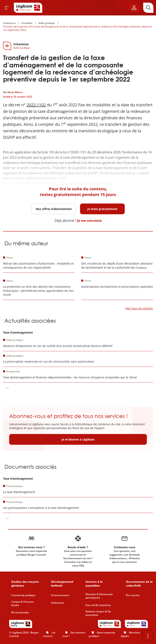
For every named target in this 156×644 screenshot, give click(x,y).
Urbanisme (9, 23)
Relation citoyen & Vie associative (98, 613)
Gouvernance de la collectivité (139, 584)
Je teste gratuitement (102, 209)
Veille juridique (47, 23)
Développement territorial (62, 584)
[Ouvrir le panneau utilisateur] (134, 8)
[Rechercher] (148, 8)
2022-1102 (36, 105)
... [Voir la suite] (7, 387)
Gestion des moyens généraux (25, 584)
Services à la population (94, 584)
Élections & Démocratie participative (99, 596)
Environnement (60, 595)
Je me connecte (89, 221)
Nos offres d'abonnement (54, 209)
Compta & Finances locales (22, 604)
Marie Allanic (15, 92)
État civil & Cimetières (98, 605)
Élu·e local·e (133, 595)
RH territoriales (20, 613)
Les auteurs (49, 634)
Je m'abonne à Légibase (78, 439)
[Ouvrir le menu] (7, 8)
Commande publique (23, 595)
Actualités (27, 23)
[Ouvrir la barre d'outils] (148, 636)
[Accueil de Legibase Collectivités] (28, 8)
